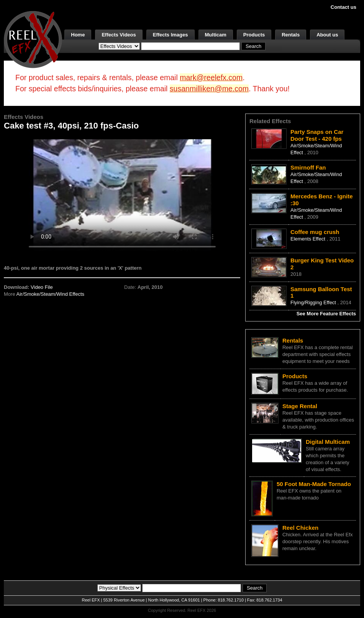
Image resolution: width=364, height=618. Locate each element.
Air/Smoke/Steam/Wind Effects (51, 294)
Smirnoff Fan (308, 167)
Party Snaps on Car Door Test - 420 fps (317, 135)
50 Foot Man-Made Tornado (314, 484)
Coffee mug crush (315, 232)
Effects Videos (119, 35)
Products (254, 35)
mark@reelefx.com (211, 77)
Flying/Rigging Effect (314, 302)
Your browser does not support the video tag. (122, 195)
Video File (42, 287)
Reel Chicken (300, 528)
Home (78, 35)
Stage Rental (300, 406)
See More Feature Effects (326, 314)
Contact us (344, 7)
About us (327, 35)
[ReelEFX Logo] (33, 39)
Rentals (291, 35)
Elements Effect (308, 239)
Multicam (216, 35)
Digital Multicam (328, 442)
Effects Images (171, 35)
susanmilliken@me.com (209, 89)
